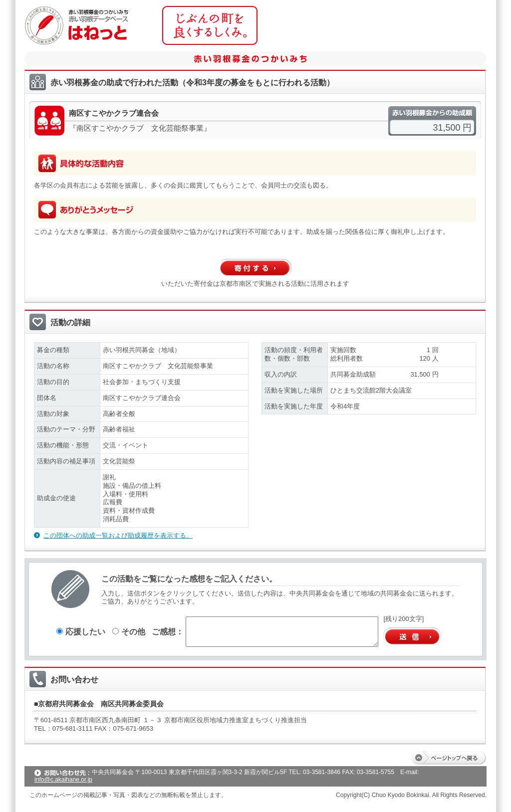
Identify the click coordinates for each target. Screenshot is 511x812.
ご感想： (168, 631)
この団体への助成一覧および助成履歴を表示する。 (118, 535)
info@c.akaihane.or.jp (63, 780)
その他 (129, 631)
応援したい (81, 631)
